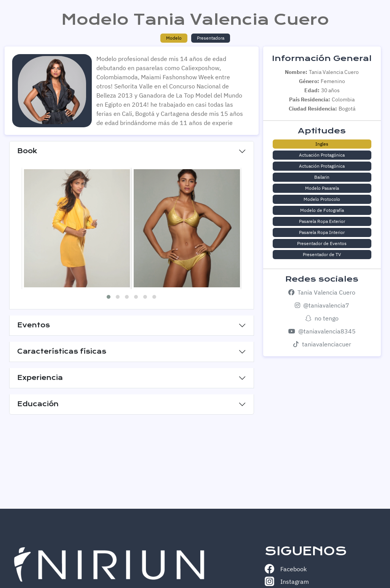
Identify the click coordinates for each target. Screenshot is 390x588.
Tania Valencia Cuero (322, 292)
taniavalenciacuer (322, 344)
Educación (38, 404)
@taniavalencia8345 (322, 331)
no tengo (322, 318)
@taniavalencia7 (322, 305)
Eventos (34, 325)
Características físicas (62, 351)
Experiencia (40, 378)
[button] (109, 297)
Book (27, 151)
